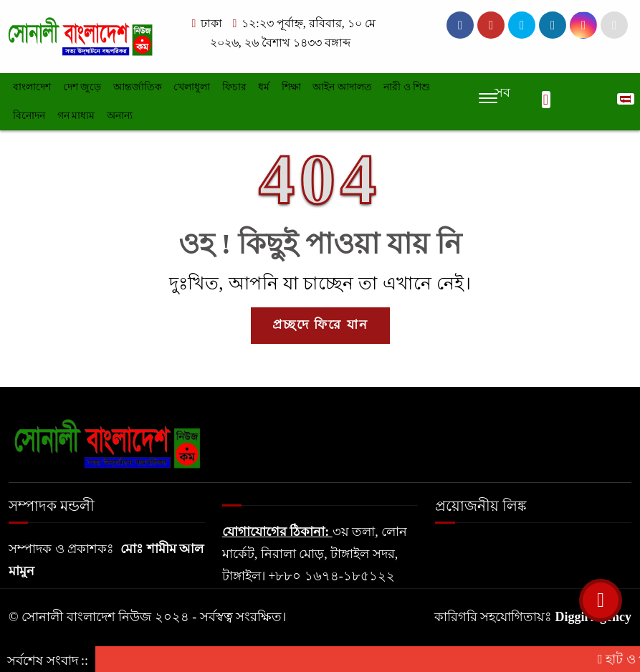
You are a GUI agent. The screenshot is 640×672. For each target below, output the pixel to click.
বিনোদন (29, 116)
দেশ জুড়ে (82, 87)
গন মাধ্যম (76, 116)
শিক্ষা (291, 87)
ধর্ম (264, 87)
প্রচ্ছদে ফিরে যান (320, 325)
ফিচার (234, 87)
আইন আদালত (342, 87)
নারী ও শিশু (407, 87)
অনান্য (120, 116)
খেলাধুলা (192, 87)
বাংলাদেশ (32, 87)
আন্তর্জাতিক (138, 87)
